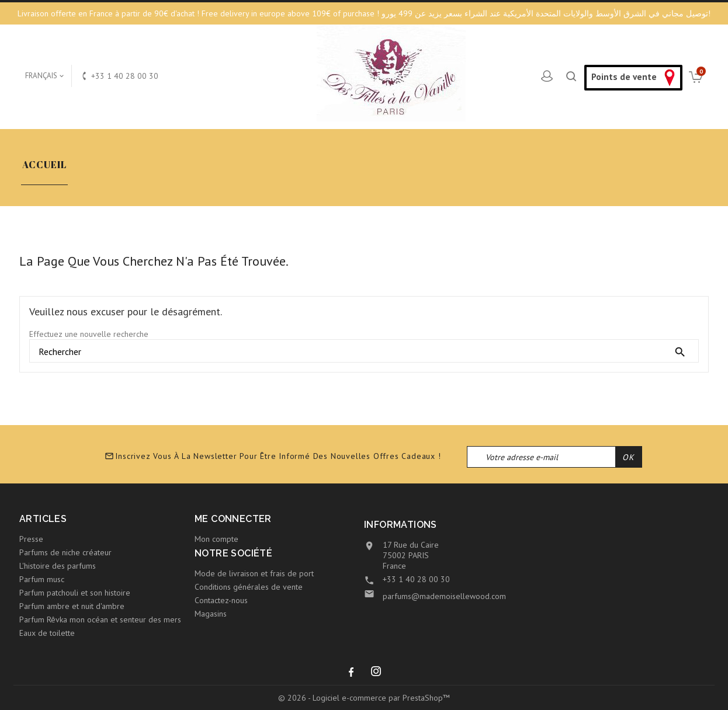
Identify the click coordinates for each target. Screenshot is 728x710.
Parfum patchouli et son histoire (75, 593)
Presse (31, 539)
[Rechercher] (364, 351)
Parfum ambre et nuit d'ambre (72, 606)
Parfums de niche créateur (65, 552)
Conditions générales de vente (249, 587)
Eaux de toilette (47, 633)
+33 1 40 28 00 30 (416, 579)
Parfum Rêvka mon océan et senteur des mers (100, 619)
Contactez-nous (221, 600)
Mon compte (216, 539)
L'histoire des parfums (58, 566)
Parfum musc (42, 579)
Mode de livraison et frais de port (254, 573)
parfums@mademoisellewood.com (444, 596)
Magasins (211, 614)
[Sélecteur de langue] (45, 76)
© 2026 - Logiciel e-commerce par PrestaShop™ (364, 698)
